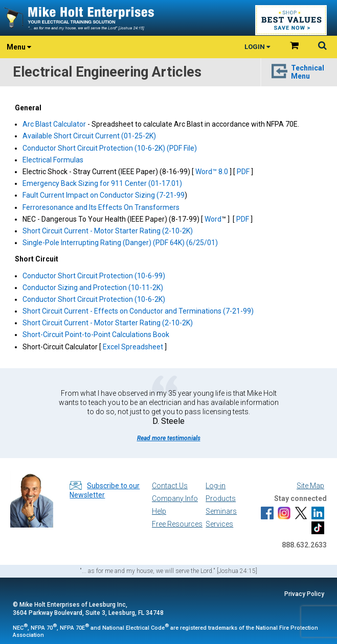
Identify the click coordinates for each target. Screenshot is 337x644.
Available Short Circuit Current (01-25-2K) (89, 136)
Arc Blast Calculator (54, 124)
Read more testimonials (169, 438)
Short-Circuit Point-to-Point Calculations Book (96, 335)
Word (213, 219)
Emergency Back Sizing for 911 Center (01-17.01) (102, 183)
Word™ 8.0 (212, 172)
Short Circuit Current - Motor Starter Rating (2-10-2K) (108, 231)
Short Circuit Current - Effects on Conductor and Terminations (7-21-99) (138, 311)
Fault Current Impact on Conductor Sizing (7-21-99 (104, 195)
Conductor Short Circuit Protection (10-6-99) (94, 276)
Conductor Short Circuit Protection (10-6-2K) (94, 299)
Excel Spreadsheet (133, 347)
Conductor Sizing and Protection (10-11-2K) (93, 288)
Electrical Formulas (53, 160)
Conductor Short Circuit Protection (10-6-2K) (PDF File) (110, 148)
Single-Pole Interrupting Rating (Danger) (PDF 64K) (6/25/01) (120, 243)
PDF (244, 172)
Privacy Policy (304, 594)
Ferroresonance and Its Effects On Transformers (101, 207)
